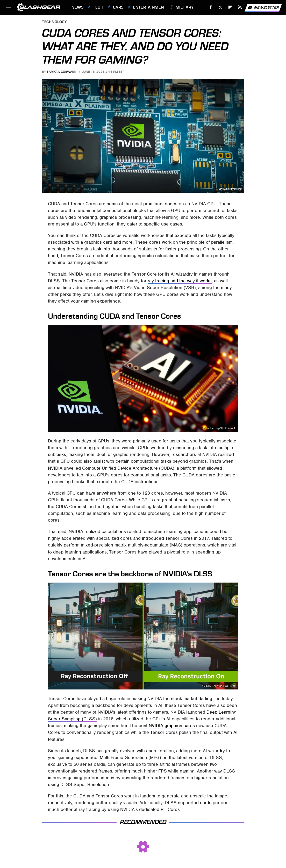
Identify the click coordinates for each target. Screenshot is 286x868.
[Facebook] (211, 7)
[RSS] (240, 7)
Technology (54, 22)
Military (185, 7)
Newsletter (263, 8)
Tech (98, 7)
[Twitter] (220, 7)
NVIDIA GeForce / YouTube (219, 686)
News (77, 7)
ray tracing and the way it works (180, 281)
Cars (118, 7)
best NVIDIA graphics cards (167, 726)
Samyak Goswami (61, 72)
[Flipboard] (230, 7)
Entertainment (150, 7)
